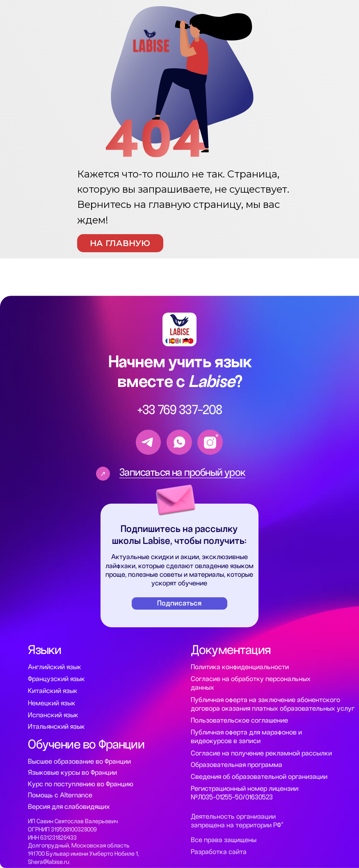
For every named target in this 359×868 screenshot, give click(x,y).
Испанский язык (53, 715)
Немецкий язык (52, 703)
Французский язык (56, 679)
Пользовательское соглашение (239, 721)
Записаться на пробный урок (182, 472)
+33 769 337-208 (180, 410)
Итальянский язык (56, 727)
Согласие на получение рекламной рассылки (261, 753)
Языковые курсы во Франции (72, 773)
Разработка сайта (219, 852)
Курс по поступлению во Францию (81, 784)
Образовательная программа (237, 765)
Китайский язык (53, 691)
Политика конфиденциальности (240, 667)
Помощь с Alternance (60, 795)
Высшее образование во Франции (79, 762)
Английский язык (55, 667)
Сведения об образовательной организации (259, 777)
